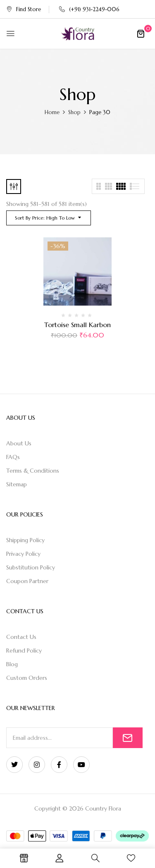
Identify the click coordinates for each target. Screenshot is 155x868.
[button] (141, 33)
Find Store (24, 9)
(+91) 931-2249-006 (89, 9)
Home (52, 112)
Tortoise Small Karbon (77, 325)
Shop (74, 112)
